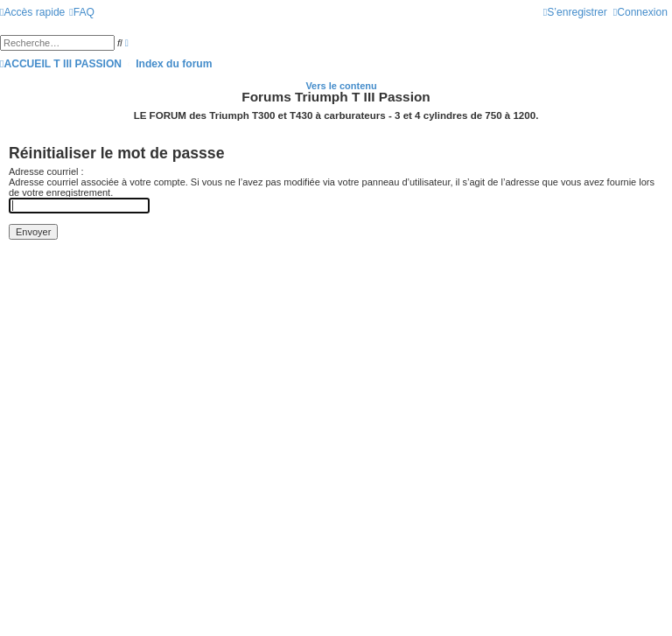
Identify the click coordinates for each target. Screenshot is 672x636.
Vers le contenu (341, 86)
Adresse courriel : (46, 171)
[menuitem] (82, 12)
